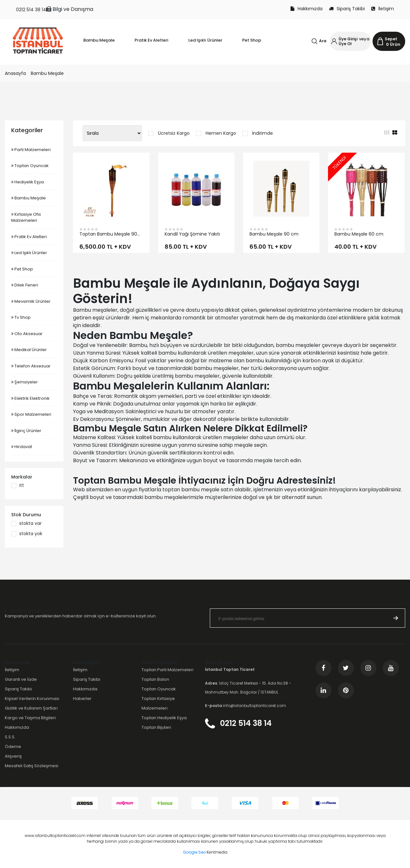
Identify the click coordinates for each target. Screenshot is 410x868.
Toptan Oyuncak (30, 166)
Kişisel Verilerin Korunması (32, 699)
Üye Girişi (348, 39)
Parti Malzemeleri (31, 150)
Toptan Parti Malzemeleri (168, 670)
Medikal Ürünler (29, 350)
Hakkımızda (307, 9)
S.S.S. (10, 737)
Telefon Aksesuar (31, 366)
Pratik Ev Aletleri (29, 237)
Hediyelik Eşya (28, 182)
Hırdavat (22, 447)
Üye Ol (345, 44)
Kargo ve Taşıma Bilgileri (30, 718)
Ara (323, 41)
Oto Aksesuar (27, 334)
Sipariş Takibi (347, 9)
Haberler (82, 699)
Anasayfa (15, 73)
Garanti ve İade (21, 679)
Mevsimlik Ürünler (31, 301)
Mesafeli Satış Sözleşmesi (32, 766)
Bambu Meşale (47, 73)
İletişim (383, 9)
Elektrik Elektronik (30, 398)
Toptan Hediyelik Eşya (164, 718)
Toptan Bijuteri (156, 727)
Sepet (391, 39)
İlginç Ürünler (26, 431)
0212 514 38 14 (31, 10)
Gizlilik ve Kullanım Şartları (31, 708)
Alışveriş (13, 756)
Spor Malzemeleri (31, 414)
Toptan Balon (155, 679)
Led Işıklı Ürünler (29, 253)
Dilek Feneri (25, 285)
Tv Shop (21, 317)
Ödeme (13, 747)
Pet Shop (22, 269)
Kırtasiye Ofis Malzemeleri (26, 217)
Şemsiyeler (25, 382)
